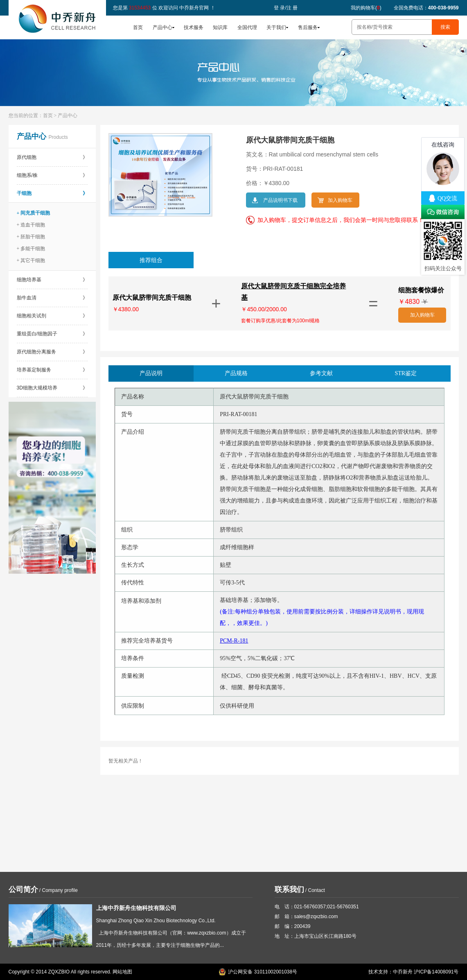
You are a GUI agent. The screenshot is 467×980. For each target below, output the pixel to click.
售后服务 (308, 27)
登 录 (279, 8)
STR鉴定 (406, 373)
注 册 (292, 8)
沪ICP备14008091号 (436, 972)
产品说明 (151, 373)
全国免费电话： (426, 8)
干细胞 (52, 193)
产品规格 (236, 373)
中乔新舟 (403, 972)
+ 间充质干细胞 (34, 213)
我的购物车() (366, 8)
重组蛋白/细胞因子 (52, 334)
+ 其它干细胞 (31, 260)
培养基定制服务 (52, 370)
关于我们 (276, 27)
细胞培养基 (52, 280)
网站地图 (122, 972)
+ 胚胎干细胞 (31, 237)
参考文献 (321, 373)
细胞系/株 (52, 175)
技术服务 (194, 27)
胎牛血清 (52, 298)
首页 (138, 27)
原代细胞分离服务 (52, 352)
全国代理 (247, 27)
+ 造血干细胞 (31, 225)
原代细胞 (52, 157)
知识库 (220, 27)
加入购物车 (422, 315)
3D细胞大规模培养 (52, 388)
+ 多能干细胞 (31, 249)
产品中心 (162, 27)
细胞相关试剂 (52, 316)
